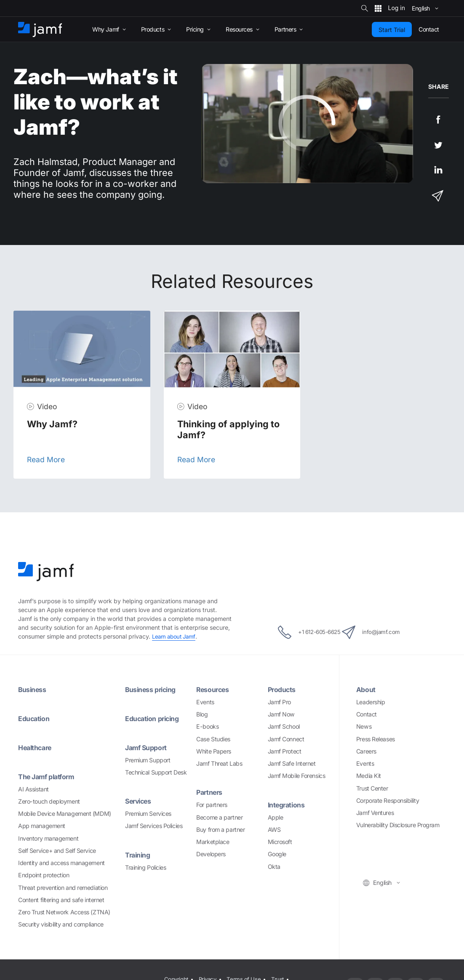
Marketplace (213, 842)
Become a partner (219, 817)
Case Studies (213, 739)
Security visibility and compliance (61, 924)
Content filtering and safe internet (61, 900)
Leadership (371, 702)
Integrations (288, 805)
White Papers (214, 751)
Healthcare (37, 747)
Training (139, 855)
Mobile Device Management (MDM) (65, 814)
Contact (367, 714)
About (367, 689)
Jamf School (284, 726)
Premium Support (148, 760)
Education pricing (155, 718)
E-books (207, 726)
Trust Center (372, 788)
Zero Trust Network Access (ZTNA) (64, 912)
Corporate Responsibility (388, 800)
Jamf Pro (279, 702)
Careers (366, 751)
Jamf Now (281, 714)
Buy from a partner (220, 830)
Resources (214, 689)
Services (140, 801)
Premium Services (148, 814)
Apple (276, 817)
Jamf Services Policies (154, 826)
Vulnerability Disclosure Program (398, 825)
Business (34, 689)
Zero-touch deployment (49, 801)
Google (277, 854)
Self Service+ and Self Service (57, 851)
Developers (211, 854)
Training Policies (145, 867)
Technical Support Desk (156, 772)
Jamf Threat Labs (219, 763)
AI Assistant (33, 789)
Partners (211, 792)
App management (42, 826)
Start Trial (392, 30)
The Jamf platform (49, 776)
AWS (274, 830)
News (364, 726)
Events (205, 702)
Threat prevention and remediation (63, 888)
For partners (212, 805)
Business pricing (154, 689)
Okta (274, 867)
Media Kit (369, 776)
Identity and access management (61, 863)
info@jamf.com (382, 632)
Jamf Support (148, 747)
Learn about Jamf (175, 636)
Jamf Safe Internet (292, 763)
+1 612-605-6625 (300, 632)
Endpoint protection (44, 875)
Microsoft (280, 842)
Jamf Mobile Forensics (297, 776)
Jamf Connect (286, 739)
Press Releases (376, 739)
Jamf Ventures (375, 813)
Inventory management (48, 838)
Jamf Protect (285, 751)
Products (283, 689)
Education (35, 718)
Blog (202, 714)
